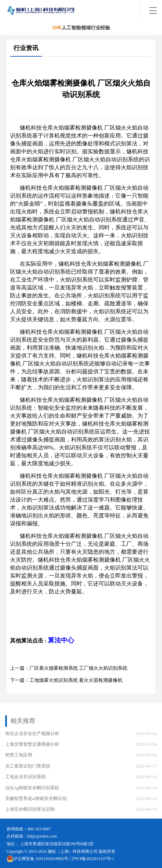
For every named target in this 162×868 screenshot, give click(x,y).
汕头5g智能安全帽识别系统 (32, 788)
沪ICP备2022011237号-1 (93, 859)
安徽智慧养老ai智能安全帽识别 (36, 798)
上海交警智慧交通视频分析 (32, 744)
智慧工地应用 (19, 755)
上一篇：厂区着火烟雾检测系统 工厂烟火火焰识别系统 (69, 668)
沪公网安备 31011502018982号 (38, 859)
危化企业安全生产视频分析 (32, 733)
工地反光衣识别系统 (25, 777)
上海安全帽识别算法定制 (30, 809)
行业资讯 (26, 48)
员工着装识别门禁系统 (28, 766)
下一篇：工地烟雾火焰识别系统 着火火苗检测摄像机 (66, 680)
